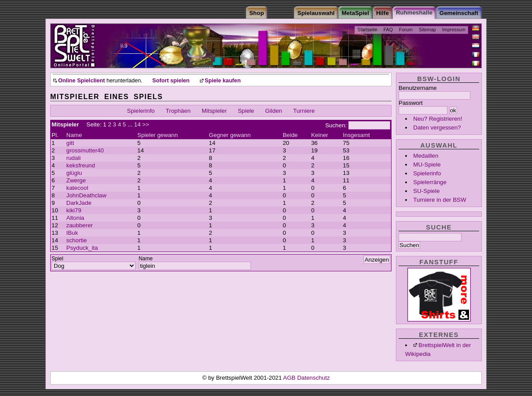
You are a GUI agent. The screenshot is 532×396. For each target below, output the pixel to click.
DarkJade (79, 203)
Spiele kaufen (223, 81)
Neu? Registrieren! (438, 119)
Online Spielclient (81, 81)
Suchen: (336, 125)
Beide (290, 135)
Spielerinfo (427, 173)
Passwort (411, 103)
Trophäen (178, 111)
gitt (70, 143)
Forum (406, 30)
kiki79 (74, 210)
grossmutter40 (85, 150)
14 (137, 124)
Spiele (246, 111)
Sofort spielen (171, 81)
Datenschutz (314, 378)
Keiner (320, 135)
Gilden (274, 111)
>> (146, 124)
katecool (78, 188)
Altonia (76, 218)
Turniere (304, 111)
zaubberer (80, 225)
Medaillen (426, 156)
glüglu (74, 173)
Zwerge (76, 180)
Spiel (57, 259)
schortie (77, 240)
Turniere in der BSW (440, 200)
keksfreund (81, 165)
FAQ (388, 30)
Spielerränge (430, 182)
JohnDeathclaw (87, 195)
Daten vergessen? (437, 128)
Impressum (454, 30)
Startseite (368, 30)
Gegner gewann (230, 135)
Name (74, 135)
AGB (290, 378)
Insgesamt (357, 135)
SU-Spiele (426, 191)
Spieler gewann (158, 135)
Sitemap (427, 30)
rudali (74, 158)
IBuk (72, 233)
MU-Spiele (427, 165)
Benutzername (418, 88)
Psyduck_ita (82, 248)
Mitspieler (214, 111)
